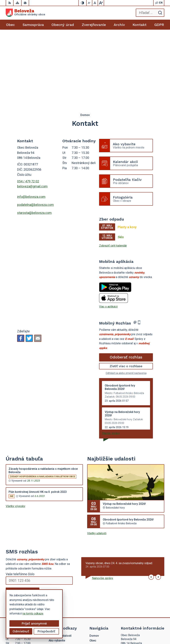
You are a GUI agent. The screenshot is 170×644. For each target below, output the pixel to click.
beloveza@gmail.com (32, 112)
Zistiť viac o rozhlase (126, 292)
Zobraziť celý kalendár (113, 171)
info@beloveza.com (31, 122)
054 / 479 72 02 (28, 107)
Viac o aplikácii (108, 232)
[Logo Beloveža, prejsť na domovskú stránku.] (25, 13)
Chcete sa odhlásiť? (17, 525)
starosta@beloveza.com (34, 138)
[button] (151, 503)
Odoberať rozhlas (126, 283)
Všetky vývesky (16, 432)
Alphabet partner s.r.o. (120, 625)
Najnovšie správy (103, 504)
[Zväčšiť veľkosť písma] (101, 3)
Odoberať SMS (23, 517)
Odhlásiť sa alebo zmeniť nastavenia (126, 299)
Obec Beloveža (124, 630)
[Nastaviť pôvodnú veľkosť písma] (95, 3)
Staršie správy (111, 359)
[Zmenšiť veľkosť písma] (89, 3)
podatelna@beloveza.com (35, 130)
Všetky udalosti (97, 459)
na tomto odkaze (33, 614)
